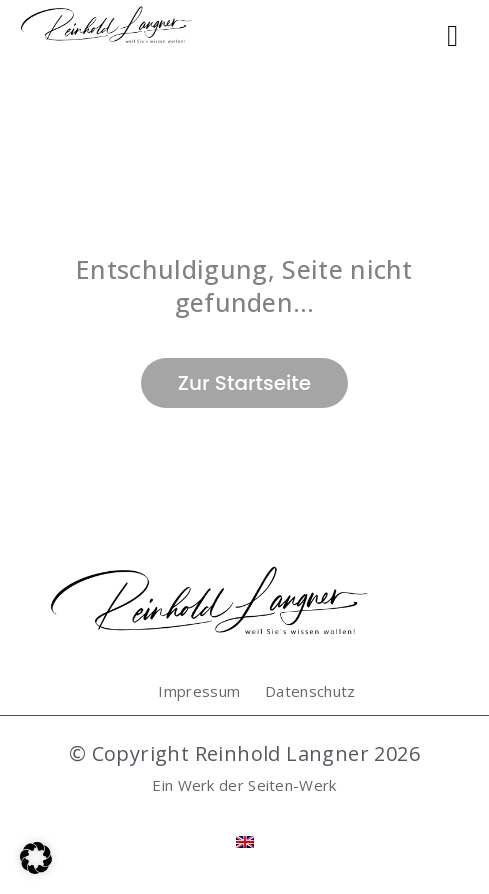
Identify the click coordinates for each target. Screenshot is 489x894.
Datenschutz (310, 691)
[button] (36, 858)
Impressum (199, 691)
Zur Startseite (244, 383)
